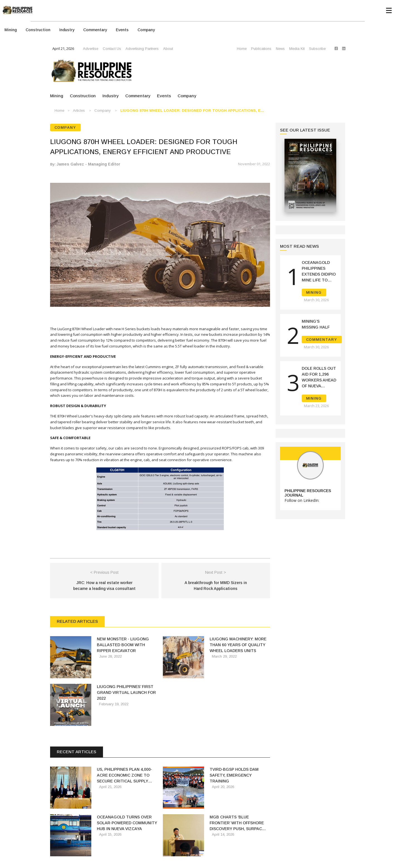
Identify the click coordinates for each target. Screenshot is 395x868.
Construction (38, 30)
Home (242, 49)
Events (122, 30)
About (168, 49)
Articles (79, 110)
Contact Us (112, 49)
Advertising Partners (142, 49)
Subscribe (317, 49)
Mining (11, 30)
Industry (67, 30)
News (280, 49)
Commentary (95, 30)
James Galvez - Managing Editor (88, 164)
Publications (261, 49)
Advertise (91, 49)
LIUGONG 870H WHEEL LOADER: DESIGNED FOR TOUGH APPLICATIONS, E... (192, 110)
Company (146, 30)
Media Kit (297, 49)
